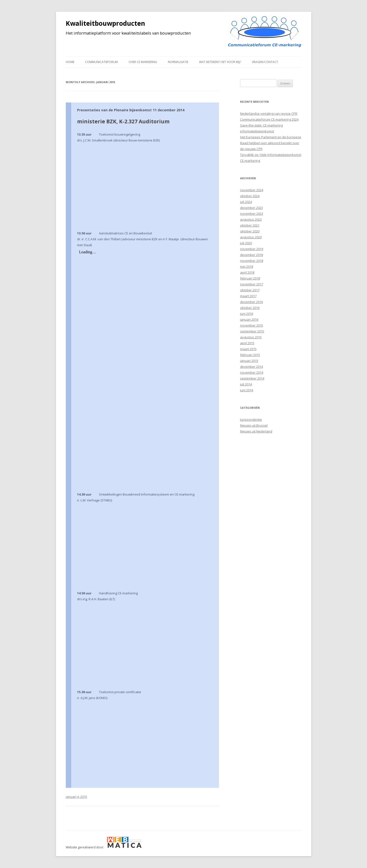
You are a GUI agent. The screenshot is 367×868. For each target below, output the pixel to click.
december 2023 (251, 208)
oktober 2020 (250, 231)
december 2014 (251, 367)
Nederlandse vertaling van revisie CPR (269, 114)
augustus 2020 (251, 237)
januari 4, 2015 (76, 797)
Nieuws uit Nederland (256, 431)
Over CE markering (143, 62)
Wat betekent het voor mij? (220, 62)
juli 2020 (246, 243)
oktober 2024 (250, 196)
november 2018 (252, 261)
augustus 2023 (251, 219)
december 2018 (251, 255)
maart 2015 (248, 349)
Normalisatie (178, 62)
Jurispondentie (251, 420)
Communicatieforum (102, 62)
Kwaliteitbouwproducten (105, 23)
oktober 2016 (250, 308)
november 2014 (252, 372)
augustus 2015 (251, 337)
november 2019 (252, 249)
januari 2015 (249, 361)
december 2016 (251, 302)
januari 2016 (249, 319)
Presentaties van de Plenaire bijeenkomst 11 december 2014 (131, 110)
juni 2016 (247, 314)
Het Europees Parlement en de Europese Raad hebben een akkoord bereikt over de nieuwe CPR (271, 143)
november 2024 (252, 190)
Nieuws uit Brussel (254, 425)
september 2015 (252, 331)
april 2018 (247, 272)
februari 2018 (250, 278)
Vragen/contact (265, 62)
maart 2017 (248, 296)
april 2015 (247, 343)
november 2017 (252, 284)
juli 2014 (246, 384)
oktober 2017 (250, 290)
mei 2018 (247, 267)
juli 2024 (246, 202)
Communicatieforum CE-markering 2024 (269, 119)
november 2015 (252, 325)
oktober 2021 (250, 225)
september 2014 (252, 378)
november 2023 (252, 214)
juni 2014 (247, 390)
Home (70, 62)
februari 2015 (250, 355)
